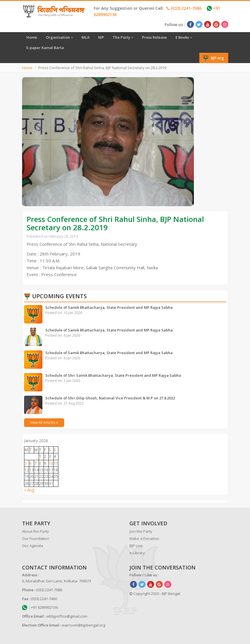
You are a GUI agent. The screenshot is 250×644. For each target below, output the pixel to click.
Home (32, 37)
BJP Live (136, 546)
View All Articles (44, 422)
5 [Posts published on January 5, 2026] (25, 463)
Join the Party (141, 531)
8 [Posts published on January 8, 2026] (40, 463)
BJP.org (213, 58)
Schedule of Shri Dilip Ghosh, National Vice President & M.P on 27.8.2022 (110, 398)
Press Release (154, 37)
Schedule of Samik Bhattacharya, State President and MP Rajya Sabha (109, 307)
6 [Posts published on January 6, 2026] (30, 463)
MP (101, 37)
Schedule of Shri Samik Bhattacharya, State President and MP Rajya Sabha (113, 375)
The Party (123, 37)
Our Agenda (33, 546)
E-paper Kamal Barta (45, 48)
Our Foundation (36, 538)
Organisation (59, 37)
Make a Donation (144, 538)
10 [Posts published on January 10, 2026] (51, 463)
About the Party (36, 531)
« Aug (29, 490)
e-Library (137, 553)
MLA (86, 37)
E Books (184, 37)
